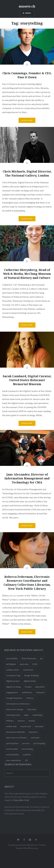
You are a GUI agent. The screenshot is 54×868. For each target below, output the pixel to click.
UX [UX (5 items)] (26, 760)
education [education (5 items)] (40, 687)
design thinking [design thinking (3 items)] (31, 675)
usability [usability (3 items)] (27, 754)
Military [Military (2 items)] (10, 721)
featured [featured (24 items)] (40, 692)
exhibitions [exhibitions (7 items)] (27, 692)
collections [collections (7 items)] (28, 670)
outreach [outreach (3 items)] (35, 738)
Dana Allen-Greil (21, 800)
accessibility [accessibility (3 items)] (12, 658)
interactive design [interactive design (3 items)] (15, 709)
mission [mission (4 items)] (21, 721)
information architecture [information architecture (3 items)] (18, 704)
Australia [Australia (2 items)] (24, 664)
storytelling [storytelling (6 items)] (27, 749)
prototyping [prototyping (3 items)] (39, 743)
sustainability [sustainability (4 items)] (13, 754)
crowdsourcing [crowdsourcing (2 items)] (13, 675)
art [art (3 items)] (41, 658)
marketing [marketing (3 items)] (37, 715)
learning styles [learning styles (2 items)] (13, 715)
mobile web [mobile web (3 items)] (11, 726)
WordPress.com (31, 848)
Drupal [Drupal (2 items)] (28, 687)
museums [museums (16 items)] (39, 726)
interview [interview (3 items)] (32, 709)
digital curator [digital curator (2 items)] (13, 681)
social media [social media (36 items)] (12, 749)
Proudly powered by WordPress (23, 845)
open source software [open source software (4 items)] (16, 738)
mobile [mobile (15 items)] (32, 721)
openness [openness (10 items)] (33, 732)
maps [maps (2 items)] (26, 715)
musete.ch (27, 6)
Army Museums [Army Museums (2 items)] (29, 658)
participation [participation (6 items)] (12, 743)
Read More (27, 120)
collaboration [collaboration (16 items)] (13, 670)
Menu (28, 13)
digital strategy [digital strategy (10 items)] (14, 687)
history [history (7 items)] (30, 698)
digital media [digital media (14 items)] (30, 681)
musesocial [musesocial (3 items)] (26, 726)
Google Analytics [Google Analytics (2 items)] (14, 698)
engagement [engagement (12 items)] (12, 692)
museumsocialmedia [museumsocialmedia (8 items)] (15, 732)
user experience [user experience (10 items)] (14, 760)
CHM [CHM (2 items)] (35, 664)
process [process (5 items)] (26, 743)
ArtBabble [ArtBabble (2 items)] (11, 664)
